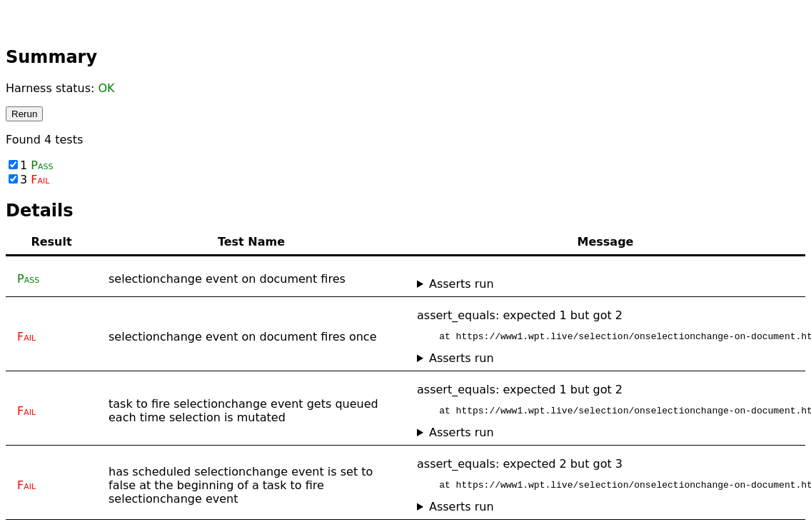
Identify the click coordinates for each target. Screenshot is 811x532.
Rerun (24, 114)
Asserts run (462, 284)
